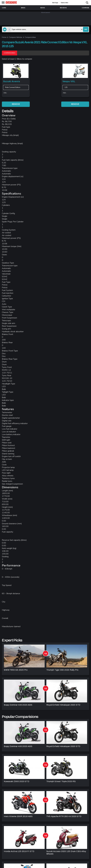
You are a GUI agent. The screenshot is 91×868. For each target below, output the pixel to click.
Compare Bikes (9, 53)
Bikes (23, 8)
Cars (4, 8)
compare (85, 8)
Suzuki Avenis (12, 81)
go (86, 29)
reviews (63, 8)
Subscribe (64, 3)
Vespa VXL (69, 81)
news (43, 8)
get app (55, 3)
